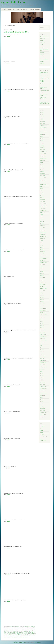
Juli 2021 (42, 241)
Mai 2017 (42, 350)
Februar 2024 (43, 173)
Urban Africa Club (43, 437)
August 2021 (42, 239)
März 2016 (42, 380)
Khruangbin (25, 631)
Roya (24, 635)
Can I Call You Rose (10, 629)
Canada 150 (42, 43)
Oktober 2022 (43, 208)
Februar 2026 (43, 121)
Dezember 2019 (43, 282)
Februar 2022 (43, 226)
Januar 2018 (42, 332)
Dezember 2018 (43, 308)
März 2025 (42, 145)
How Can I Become (24, 630)
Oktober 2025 (43, 130)
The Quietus (42, 426)
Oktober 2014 (43, 417)
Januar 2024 (42, 176)
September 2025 (43, 132)
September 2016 (43, 367)
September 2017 (43, 341)
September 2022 (43, 210)
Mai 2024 (42, 167)
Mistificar (34, 632)
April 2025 (42, 143)
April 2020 (42, 273)
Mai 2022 (42, 219)
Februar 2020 (43, 278)
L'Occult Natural (30, 631)
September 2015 (43, 393)
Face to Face (42, 47)
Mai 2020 (42, 271)
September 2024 (43, 158)
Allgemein (12, 627)
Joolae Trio (8, 631)
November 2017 (43, 336)
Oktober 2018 (43, 313)
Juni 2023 (42, 191)
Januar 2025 (42, 149)
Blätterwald (19, 9)
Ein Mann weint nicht (44, 76)
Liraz (9, 632)
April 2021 (42, 247)
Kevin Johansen (19, 631)
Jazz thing (42, 435)
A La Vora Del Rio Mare (28, 627)
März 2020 (42, 276)
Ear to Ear (42, 45)
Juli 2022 (42, 215)
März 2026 (42, 119)
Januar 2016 (42, 384)
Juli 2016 (42, 371)
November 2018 (43, 310)
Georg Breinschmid (11, 630)
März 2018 (42, 328)
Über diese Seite (11, 9)
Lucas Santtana (13, 632)
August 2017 (42, 343)
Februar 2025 (43, 147)
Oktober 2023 (43, 182)
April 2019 (42, 300)
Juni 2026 (42, 112)
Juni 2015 (42, 400)
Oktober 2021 (43, 234)
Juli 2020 (42, 267)
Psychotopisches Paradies (43, 88)
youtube (8, 36)
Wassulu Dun (9, 637)
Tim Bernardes (7, 636)
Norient (41, 430)
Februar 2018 (43, 330)
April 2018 (42, 326)
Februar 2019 (43, 304)
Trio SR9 (11, 636)
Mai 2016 (42, 376)
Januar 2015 (42, 410)
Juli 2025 (42, 136)
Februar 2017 (43, 356)
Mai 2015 (42, 402)
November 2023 (43, 180)
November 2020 (43, 258)
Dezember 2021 (43, 230)
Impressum (26, 9)
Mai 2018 (42, 323)
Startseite (4, 9)
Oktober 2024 (43, 156)
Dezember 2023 (43, 178)
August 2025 (42, 134)
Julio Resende (13, 631)
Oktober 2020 (43, 260)
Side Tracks (42, 63)
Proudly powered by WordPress (19, 642)
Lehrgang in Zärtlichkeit (42, 81)
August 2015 (42, 395)
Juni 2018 (42, 321)
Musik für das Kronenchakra (43, 84)
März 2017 (42, 354)
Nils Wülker (19, 634)
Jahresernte (42, 53)
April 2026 (42, 117)
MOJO (41, 428)
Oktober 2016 (43, 365)
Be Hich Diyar (30, 628)
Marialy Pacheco (22, 632)
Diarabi (5, 630)
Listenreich (16, 627)
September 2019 (43, 289)
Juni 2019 (42, 295)
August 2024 (42, 160)
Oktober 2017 (43, 339)
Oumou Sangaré (15, 635)
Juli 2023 (42, 189)
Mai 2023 (42, 193)
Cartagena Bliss (24, 629)
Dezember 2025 (43, 126)
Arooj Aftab (20, 628)
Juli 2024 (42, 163)
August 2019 (42, 291)
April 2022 (42, 221)
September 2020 (43, 263)
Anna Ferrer (15, 628)
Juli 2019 (42, 293)
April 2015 (42, 404)
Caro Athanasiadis (17, 629)
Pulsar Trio (20, 635)
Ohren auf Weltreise (44, 59)
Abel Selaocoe (10, 628)
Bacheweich (25, 628)
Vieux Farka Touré (28, 636)
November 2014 (43, 415)
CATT (28, 629)
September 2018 (43, 315)
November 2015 (43, 389)
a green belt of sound (14, 2)
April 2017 (42, 352)
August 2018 (42, 317)
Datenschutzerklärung (35, 9)
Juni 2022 (42, 217)
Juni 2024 (42, 165)
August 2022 (42, 213)
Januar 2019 (42, 306)
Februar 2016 (43, 382)
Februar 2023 (43, 199)
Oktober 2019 (43, 286)
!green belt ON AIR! (44, 36)
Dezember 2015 (43, 387)
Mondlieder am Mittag (44, 78)
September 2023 (43, 184)
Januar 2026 (42, 123)
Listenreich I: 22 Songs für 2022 (16, 32)
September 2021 (43, 236)
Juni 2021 (42, 243)
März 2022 (42, 223)
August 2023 (42, 186)
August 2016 (42, 369)
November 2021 (43, 232)
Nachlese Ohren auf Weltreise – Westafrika (44, 103)
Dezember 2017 (43, 334)
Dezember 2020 (43, 256)
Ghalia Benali (17, 630)
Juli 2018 (42, 319)
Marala (17, 632)
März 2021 (42, 249)
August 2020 (42, 265)
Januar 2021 (42, 254)
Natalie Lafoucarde (7, 634)
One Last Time (24, 634)
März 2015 (42, 406)
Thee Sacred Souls (32, 635)
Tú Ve (14, 636)
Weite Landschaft (15, 637)
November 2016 (43, 363)
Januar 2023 (42, 202)
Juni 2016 (42, 373)
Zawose (26, 637)
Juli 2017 (42, 345)
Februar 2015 (43, 408)
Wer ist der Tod (21, 637)
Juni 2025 (42, 139)
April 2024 (42, 169)
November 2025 (43, 128)
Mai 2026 (42, 115)
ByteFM (41, 433)
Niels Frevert (14, 634)
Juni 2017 (42, 347)
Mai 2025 (42, 141)
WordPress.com (38, 642)
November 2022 (43, 206)
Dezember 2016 (43, 360)
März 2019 (42, 302)
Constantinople (32, 629)
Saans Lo (27, 635)
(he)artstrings (43, 38)
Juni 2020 (42, 269)
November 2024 (43, 154)
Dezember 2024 (43, 152)
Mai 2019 (42, 297)
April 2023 (42, 195)
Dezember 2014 (43, 413)
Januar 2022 (42, 228)
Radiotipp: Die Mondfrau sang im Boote (43, 99)
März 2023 (42, 197)
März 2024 (42, 171)
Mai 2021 (42, 245)
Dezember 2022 (43, 204)
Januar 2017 (42, 358)
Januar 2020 (42, 280)
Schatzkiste (42, 61)
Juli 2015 (42, 397)
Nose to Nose (43, 57)
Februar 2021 (43, 252)
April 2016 (42, 378)
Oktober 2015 (43, 391)
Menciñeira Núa (29, 632)
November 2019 (43, 284)
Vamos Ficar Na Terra (20, 636)
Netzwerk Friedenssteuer (43, 440)
